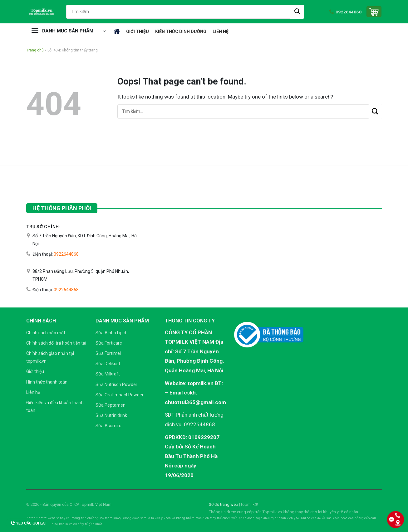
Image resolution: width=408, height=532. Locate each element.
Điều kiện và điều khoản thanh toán (55, 406)
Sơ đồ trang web (224, 504)
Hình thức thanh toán (47, 382)
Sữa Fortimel (108, 353)
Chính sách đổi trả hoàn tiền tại (56, 343)
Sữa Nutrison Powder (116, 384)
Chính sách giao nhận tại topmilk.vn (50, 357)
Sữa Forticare (109, 343)
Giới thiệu (138, 31)
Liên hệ (221, 31)
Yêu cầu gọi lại (28, 523)
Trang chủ (117, 31)
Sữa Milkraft (108, 374)
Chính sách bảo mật (46, 333)
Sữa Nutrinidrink (111, 415)
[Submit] (297, 12)
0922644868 (66, 254)
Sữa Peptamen (111, 405)
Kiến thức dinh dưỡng (181, 31)
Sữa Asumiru (108, 426)
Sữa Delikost (108, 364)
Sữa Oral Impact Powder (120, 395)
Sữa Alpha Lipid (111, 333)
